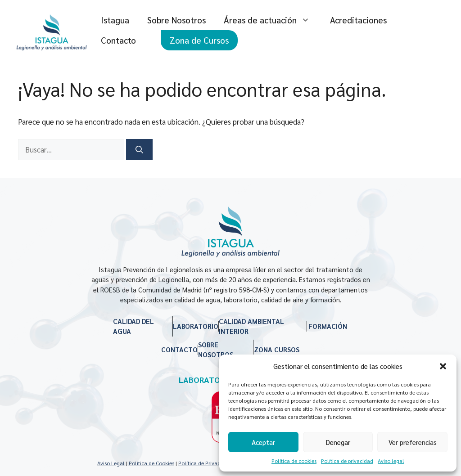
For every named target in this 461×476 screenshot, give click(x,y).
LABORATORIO (196, 326)
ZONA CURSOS (277, 349)
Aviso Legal (111, 463)
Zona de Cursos (199, 40)
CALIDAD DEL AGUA (133, 326)
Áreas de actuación (272, 20)
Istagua (115, 20)
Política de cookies (294, 461)
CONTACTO (179, 349)
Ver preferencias (413, 442)
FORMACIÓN (328, 326)
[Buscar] (139, 150)
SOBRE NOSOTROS (216, 350)
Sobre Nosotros (176, 20)
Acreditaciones (358, 20)
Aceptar (263, 442)
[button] (443, 366)
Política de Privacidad (205, 463)
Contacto (118, 40)
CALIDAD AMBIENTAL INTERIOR (251, 326)
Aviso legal (391, 461)
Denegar (338, 442)
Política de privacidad (347, 461)
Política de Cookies (151, 463)
